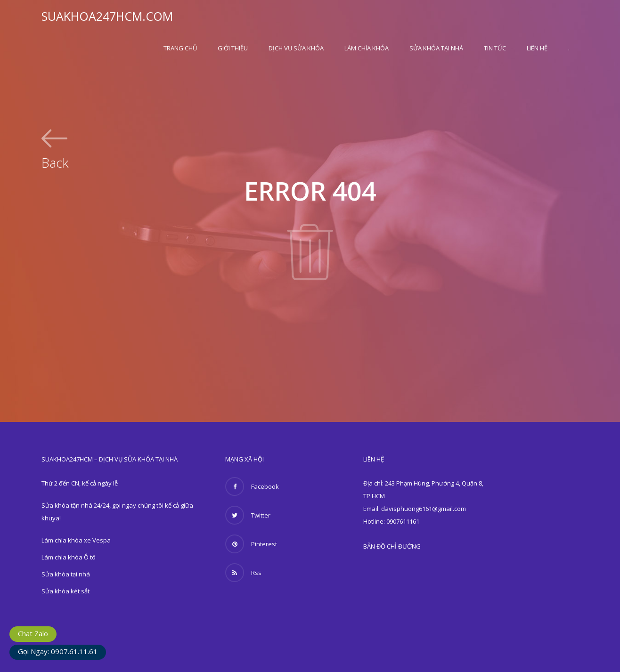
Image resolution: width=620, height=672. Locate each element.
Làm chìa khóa (367, 48)
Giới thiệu (233, 48)
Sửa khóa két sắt (65, 591)
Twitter (248, 515)
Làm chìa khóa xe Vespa (76, 540)
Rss (243, 573)
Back (55, 162)
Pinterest (251, 544)
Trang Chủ (180, 48)
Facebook (252, 486)
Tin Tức (495, 48)
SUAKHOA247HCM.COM (107, 16)
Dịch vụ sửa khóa (296, 48)
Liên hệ (537, 48)
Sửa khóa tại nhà (436, 48)
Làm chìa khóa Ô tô (69, 557)
